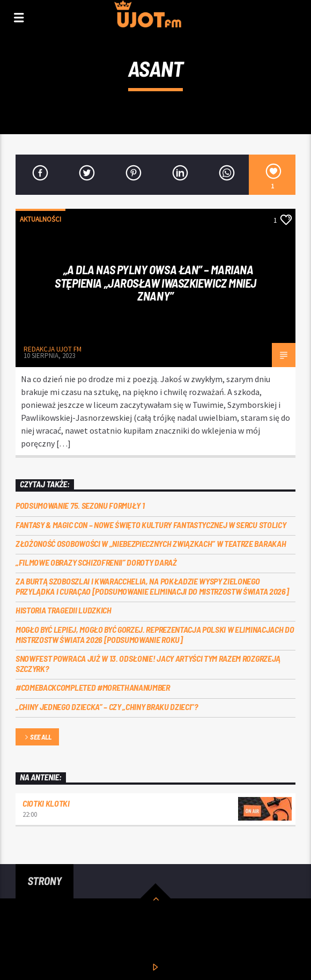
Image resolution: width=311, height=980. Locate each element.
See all (37, 738)
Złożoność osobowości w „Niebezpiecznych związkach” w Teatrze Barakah (151, 543)
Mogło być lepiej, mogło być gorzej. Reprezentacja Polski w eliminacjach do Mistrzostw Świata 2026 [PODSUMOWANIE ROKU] (155, 634)
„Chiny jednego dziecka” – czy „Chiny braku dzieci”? (107, 707)
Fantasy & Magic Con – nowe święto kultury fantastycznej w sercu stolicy (151, 525)
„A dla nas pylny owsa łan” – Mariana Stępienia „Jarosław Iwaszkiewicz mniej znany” (155, 283)
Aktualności (40, 219)
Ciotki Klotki (46, 803)
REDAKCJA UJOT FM (53, 349)
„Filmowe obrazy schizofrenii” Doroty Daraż (96, 562)
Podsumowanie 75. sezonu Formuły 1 (80, 505)
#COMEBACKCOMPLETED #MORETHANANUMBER (93, 687)
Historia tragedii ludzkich (64, 610)
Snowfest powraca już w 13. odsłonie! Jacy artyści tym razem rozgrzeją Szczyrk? (148, 663)
